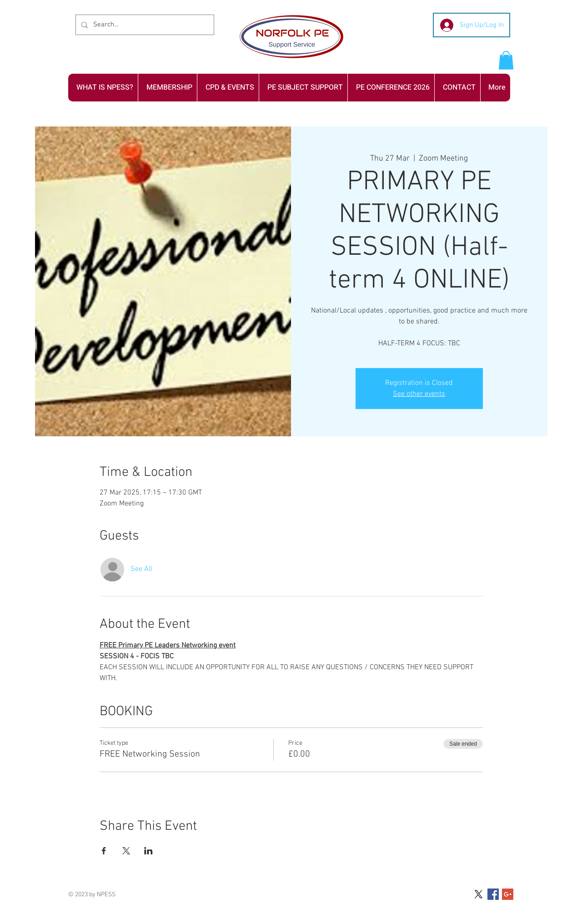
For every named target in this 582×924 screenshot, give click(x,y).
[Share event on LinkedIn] (148, 851)
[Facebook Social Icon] (493, 894)
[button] (506, 60)
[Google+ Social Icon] (508, 894)
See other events (419, 394)
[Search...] (144, 25)
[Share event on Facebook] (104, 851)
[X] (479, 894)
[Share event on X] (126, 851)
